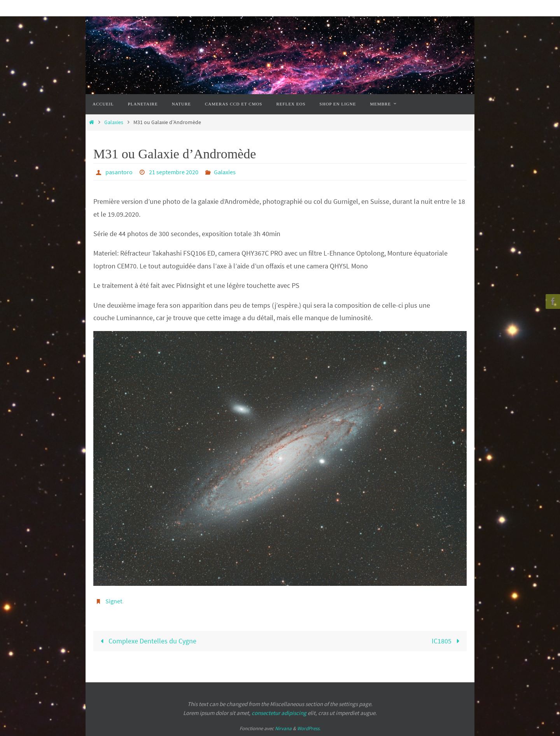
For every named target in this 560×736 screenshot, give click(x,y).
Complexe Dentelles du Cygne (147, 641)
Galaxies (114, 122)
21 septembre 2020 (174, 172)
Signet (114, 601)
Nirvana (283, 728)
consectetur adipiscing (279, 713)
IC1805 (447, 641)
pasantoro (119, 172)
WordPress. (309, 728)
